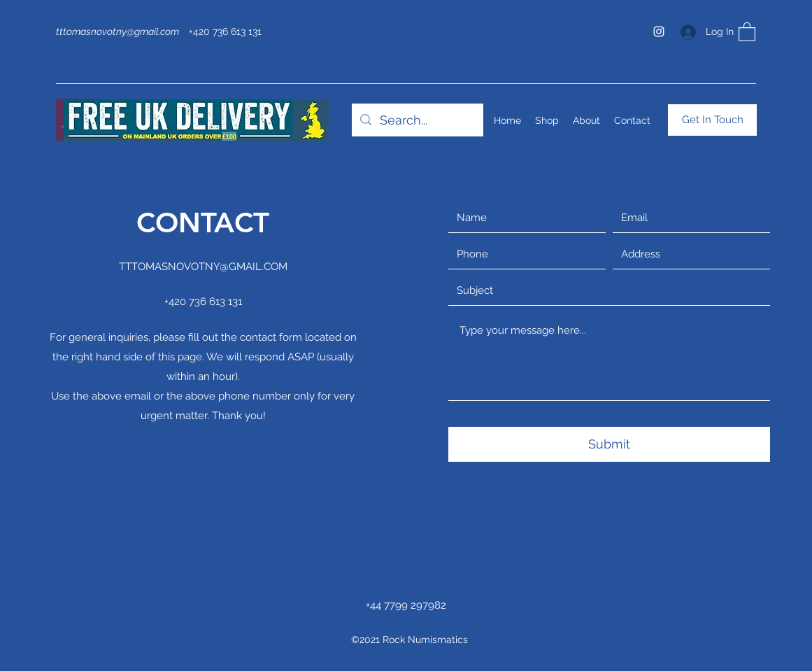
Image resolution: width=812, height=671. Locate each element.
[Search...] (417, 120)
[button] (747, 31)
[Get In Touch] (712, 120)
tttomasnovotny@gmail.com (117, 31)
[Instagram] (659, 31)
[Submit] (609, 444)
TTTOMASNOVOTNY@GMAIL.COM (203, 267)
